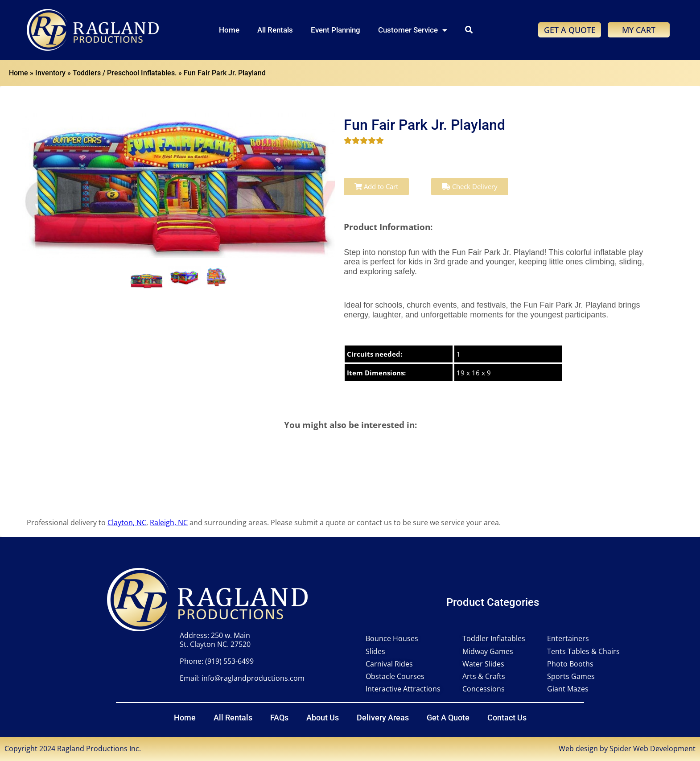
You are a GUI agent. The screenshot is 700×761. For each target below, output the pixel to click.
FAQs (279, 718)
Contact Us (507, 718)
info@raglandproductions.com (253, 678)
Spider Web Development (653, 749)
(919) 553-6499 (229, 661)
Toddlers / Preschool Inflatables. (125, 73)
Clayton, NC (127, 522)
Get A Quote (448, 718)
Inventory (50, 73)
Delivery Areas (383, 718)
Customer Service (413, 30)
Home (229, 30)
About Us (323, 718)
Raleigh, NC (169, 522)
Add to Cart (376, 186)
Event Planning (336, 30)
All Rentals (275, 30)
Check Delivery (470, 186)
